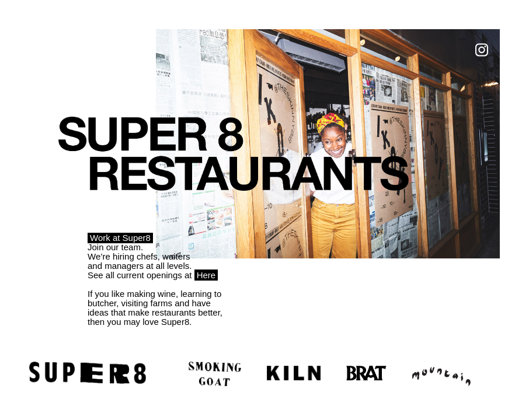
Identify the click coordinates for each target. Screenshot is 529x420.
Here (206, 275)
